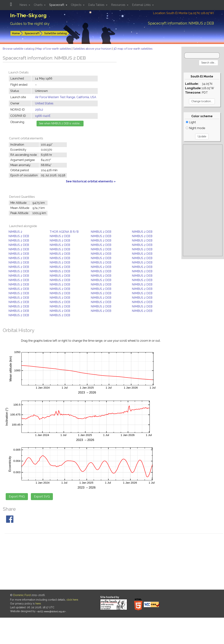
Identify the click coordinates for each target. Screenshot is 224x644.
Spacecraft (32, 33)
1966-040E (43, 116)
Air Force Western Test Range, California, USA (66, 97)
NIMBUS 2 (15, 232)
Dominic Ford (22, 595)
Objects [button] (77, 5)
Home (16, 33)
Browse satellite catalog (19, 49)
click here (72, 600)
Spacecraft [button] (57, 5)
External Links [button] (142, 5)
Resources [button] (119, 5)
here (38, 604)
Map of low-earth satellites (54, 49)
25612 (39, 110)
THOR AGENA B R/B (64, 232)
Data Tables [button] (97, 5)
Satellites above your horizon (93, 49)
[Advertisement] (203, 200)
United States (44, 103)
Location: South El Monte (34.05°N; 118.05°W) (183, 13)
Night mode (195, 128)
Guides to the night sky (30, 24)
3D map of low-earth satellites (133, 49)
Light (191, 122)
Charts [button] (39, 5)
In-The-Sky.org (28, 15)
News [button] (24, 5)
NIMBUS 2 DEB (101, 232)
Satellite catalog (56, 33)
